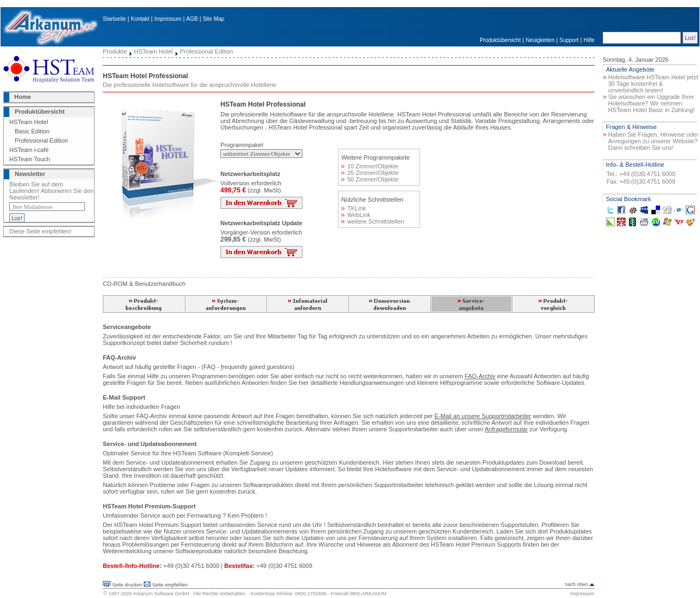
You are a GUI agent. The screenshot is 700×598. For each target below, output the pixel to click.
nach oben (576, 584)
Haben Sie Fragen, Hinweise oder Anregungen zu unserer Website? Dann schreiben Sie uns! (653, 141)
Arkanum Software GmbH (161, 594)
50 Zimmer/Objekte (370, 179)
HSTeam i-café (29, 150)
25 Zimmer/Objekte (370, 173)
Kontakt (140, 19)
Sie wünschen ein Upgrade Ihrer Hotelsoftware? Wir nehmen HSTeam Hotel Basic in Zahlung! (651, 103)
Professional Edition (41, 140)
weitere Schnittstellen (373, 221)
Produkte (115, 51)
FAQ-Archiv (480, 376)
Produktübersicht (500, 40)
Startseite (114, 19)
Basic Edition (32, 131)
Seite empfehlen (170, 585)
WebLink (356, 215)
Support (569, 40)
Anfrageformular (506, 429)
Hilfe (589, 40)
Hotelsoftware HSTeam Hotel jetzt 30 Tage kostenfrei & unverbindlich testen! (653, 84)
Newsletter (30, 174)
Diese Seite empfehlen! (40, 231)
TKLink (354, 208)
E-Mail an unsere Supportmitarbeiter (483, 416)
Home (23, 97)
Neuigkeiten (540, 40)
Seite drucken (127, 585)
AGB (192, 19)
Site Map (214, 19)
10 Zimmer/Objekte (370, 166)
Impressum (168, 19)
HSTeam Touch (30, 159)
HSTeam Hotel (29, 122)
